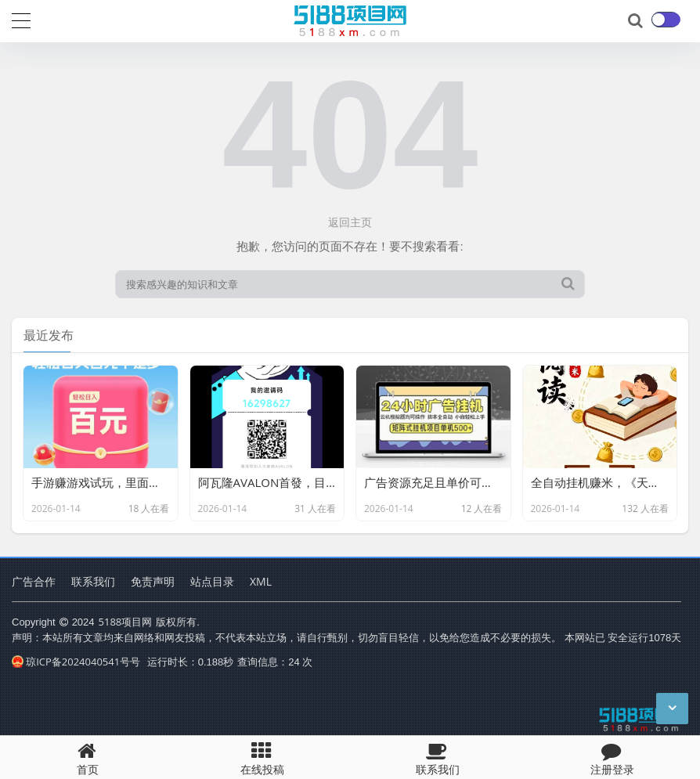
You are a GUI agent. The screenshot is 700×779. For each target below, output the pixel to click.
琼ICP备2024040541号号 (76, 662)
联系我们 (93, 581)
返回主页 (350, 222)
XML (261, 581)
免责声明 (153, 581)
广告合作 (34, 581)
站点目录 (212, 581)
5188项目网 (126, 622)
